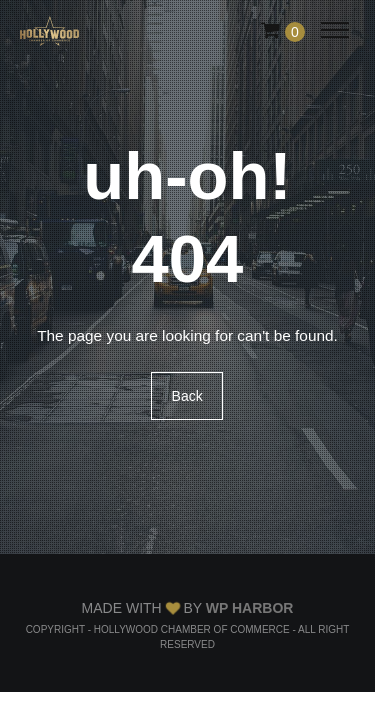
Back (187, 396)
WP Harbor (250, 608)
